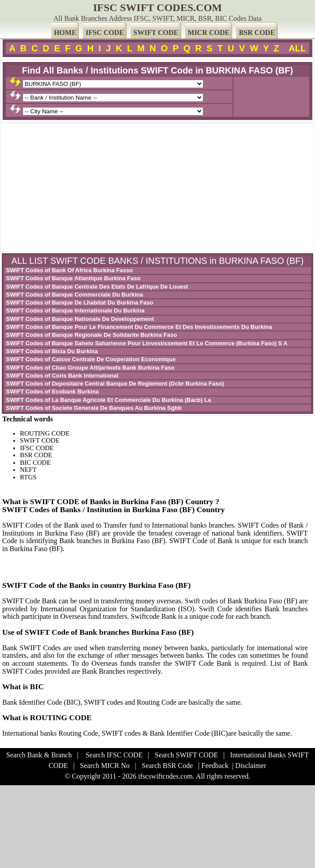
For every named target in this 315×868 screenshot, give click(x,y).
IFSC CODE (105, 33)
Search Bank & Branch (39, 755)
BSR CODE (257, 33)
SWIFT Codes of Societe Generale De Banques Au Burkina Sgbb (93, 408)
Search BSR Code (167, 766)
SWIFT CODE (156, 33)
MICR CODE (209, 33)
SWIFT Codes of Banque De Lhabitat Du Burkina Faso (79, 303)
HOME (65, 33)
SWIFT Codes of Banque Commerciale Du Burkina (74, 295)
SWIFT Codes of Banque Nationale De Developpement (79, 319)
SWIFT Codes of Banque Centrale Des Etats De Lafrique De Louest (96, 287)
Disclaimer (251, 766)
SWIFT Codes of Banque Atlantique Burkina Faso (72, 278)
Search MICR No (105, 766)
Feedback (215, 766)
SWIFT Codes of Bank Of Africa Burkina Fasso (69, 270)
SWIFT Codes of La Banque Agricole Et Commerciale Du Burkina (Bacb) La (108, 400)
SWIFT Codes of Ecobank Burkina (52, 392)
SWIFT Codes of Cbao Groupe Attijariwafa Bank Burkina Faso (89, 368)
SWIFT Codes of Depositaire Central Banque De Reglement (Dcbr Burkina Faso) (114, 384)
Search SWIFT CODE (186, 755)
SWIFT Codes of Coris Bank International (61, 376)
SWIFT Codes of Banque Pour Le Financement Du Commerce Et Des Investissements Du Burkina (138, 327)
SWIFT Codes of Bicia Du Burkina (51, 351)
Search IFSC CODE (114, 755)
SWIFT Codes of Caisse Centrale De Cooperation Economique (90, 359)
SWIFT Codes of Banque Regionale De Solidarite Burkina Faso (91, 335)
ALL (297, 48)
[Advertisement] (157, 187)
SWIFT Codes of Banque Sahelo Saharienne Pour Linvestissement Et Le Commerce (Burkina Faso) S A (146, 343)
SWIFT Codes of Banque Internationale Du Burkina (74, 311)
